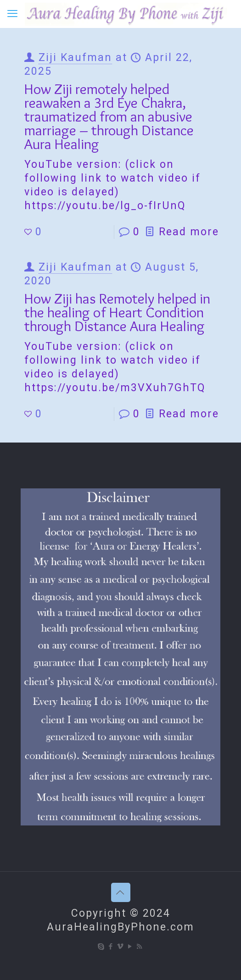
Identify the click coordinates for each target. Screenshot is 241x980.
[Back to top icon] (121, 892)
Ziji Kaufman (75, 58)
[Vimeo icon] (120, 947)
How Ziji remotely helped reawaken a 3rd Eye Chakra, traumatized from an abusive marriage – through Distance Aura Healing (109, 116)
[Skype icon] (101, 947)
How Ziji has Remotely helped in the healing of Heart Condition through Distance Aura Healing (117, 312)
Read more (189, 232)
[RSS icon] (140, 947)
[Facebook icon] (111, 947)
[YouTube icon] (130, 947)
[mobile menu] (12, 14)
